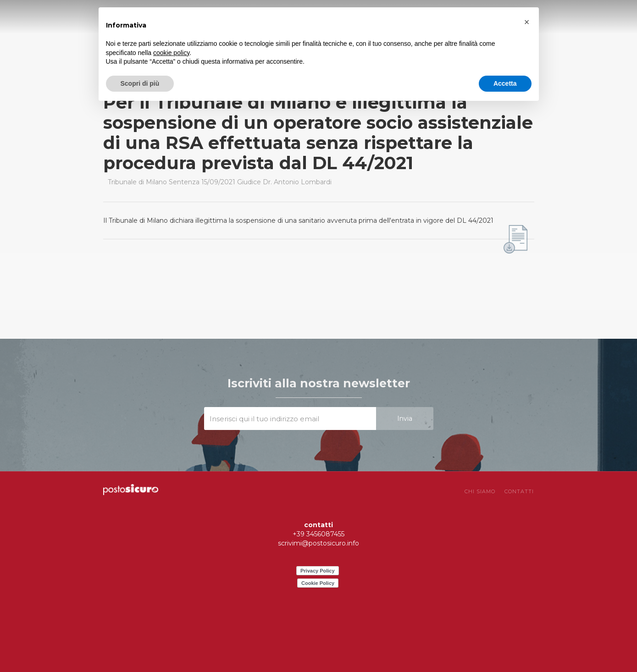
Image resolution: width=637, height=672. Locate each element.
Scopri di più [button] (140, 83)
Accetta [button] (505, 83)
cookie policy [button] (171, 53)
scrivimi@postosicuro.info (318, 543)
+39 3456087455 (318, 534)
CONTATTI (519, 491)
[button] (527, 22)
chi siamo (480, 491)
